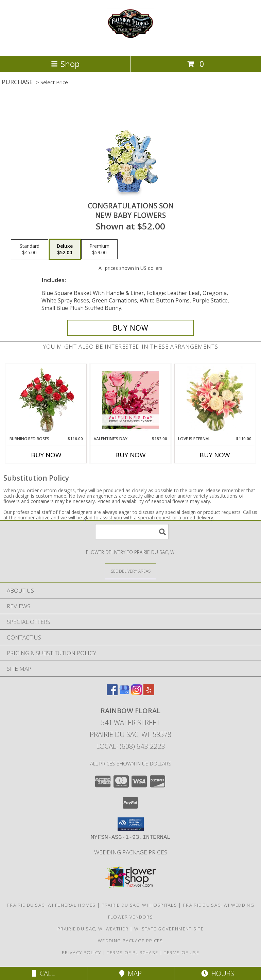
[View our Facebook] (112, 693)
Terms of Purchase (132, 953)
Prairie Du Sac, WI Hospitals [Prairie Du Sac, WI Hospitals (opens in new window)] (139, 905)
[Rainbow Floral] (130, 46)
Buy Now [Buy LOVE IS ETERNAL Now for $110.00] (215, 455)
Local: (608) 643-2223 (130, 746)
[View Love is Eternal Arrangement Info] (215, 400)
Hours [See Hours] (218, 973)
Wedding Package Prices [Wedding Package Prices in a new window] (131, 852)
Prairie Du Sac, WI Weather (93, 929)
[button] (131, 824)
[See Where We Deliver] (130, 571)
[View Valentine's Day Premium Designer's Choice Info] (131, 400)
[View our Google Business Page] (124, 693)
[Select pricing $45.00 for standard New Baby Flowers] (30, 249)
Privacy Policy (81, 953)
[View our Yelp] (149, 693)
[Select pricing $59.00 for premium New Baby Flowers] (99, 249)
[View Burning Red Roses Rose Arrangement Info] (46, 400)
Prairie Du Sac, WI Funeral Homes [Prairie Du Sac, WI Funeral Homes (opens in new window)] (51, 905)
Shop (65, 64)
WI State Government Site (169, 929)
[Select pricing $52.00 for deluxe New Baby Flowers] (65, 249)
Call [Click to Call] (43, 973)
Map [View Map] (130, 973)
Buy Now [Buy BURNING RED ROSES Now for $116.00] (46, 455)
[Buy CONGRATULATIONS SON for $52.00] (130, 328)
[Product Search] (132, 532)
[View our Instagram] (137, 693)
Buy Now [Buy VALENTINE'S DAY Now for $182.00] (130, 455)
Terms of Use (181, 953)
